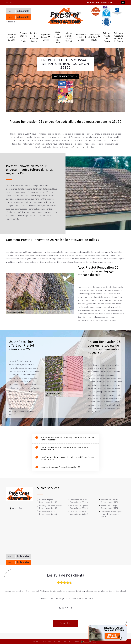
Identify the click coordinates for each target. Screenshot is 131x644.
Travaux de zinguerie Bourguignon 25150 (78, 507)
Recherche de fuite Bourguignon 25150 (78, 501)
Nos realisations (65, 76)
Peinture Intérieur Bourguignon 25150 (78, 513)
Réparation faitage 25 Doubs (46, 37)
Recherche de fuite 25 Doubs (81, 37)
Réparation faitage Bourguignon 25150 (108, 507)
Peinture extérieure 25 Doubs (12, 37)
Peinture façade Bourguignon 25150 (47, 501)
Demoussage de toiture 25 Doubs (94, 37)
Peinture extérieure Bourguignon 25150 (108, 501)
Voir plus (65, 623)
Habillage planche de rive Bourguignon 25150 (49, 507)
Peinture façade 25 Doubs (107, 37)
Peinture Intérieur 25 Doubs (23, 37)
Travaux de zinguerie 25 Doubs (58, 37)
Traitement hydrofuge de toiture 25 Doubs (119, 37)
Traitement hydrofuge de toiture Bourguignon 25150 (110, 514)
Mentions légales (71, 642)
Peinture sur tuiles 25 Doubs (34, 37)
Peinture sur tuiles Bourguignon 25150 (47, 513)
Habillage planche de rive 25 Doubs (69, 37)
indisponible (23, 11)
